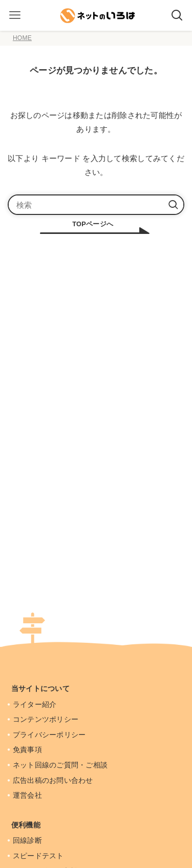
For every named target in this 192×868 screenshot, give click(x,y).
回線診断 (28, 840)
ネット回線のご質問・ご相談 (61, 765)
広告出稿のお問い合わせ (54, 780)
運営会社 (28, 795)
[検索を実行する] (173, 205)
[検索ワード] (96, 205)
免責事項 (28, 749)
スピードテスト (39, 856)
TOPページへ (93, 224)
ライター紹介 (36, 704)
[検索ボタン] (177, 15)
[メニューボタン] (15, 15)
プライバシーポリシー (50, 735)
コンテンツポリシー (47, 719)
